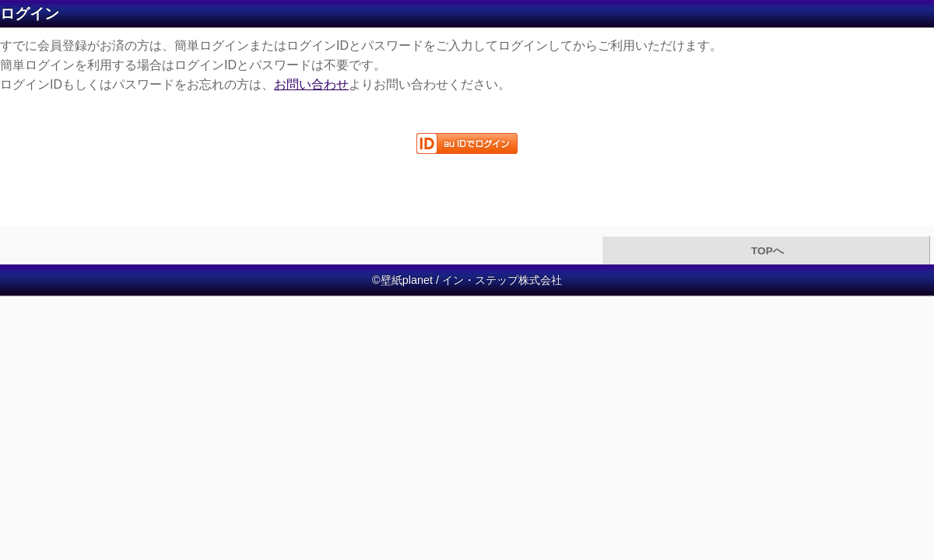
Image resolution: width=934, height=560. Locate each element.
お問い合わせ (311, 84)
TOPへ (765, 251)
